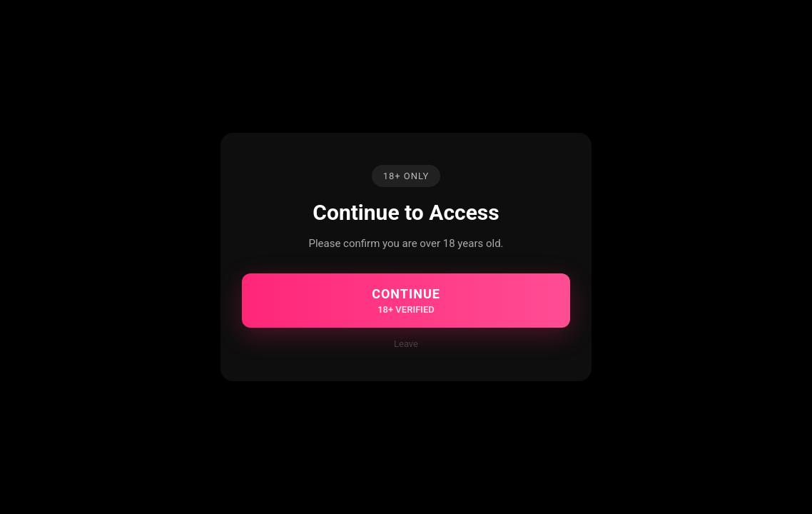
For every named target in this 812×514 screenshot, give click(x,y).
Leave (406, 344)
